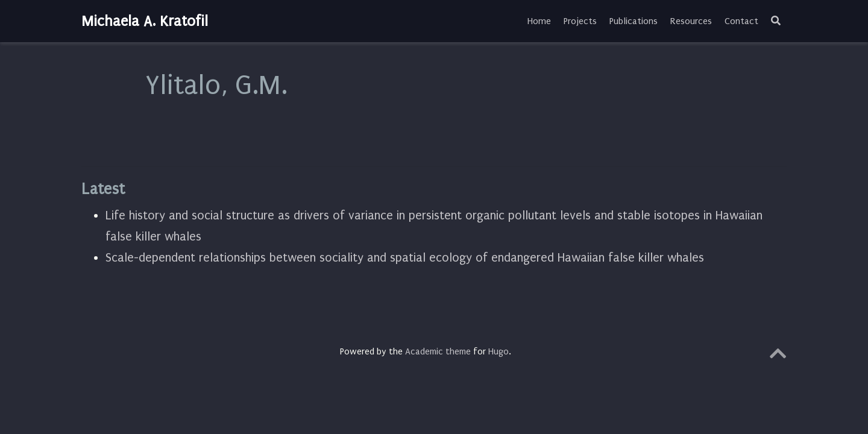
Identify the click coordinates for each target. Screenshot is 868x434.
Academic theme (438, 351)
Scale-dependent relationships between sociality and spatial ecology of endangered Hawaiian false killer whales (405, 258)
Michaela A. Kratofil (145, 21)
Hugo (498, 351)
